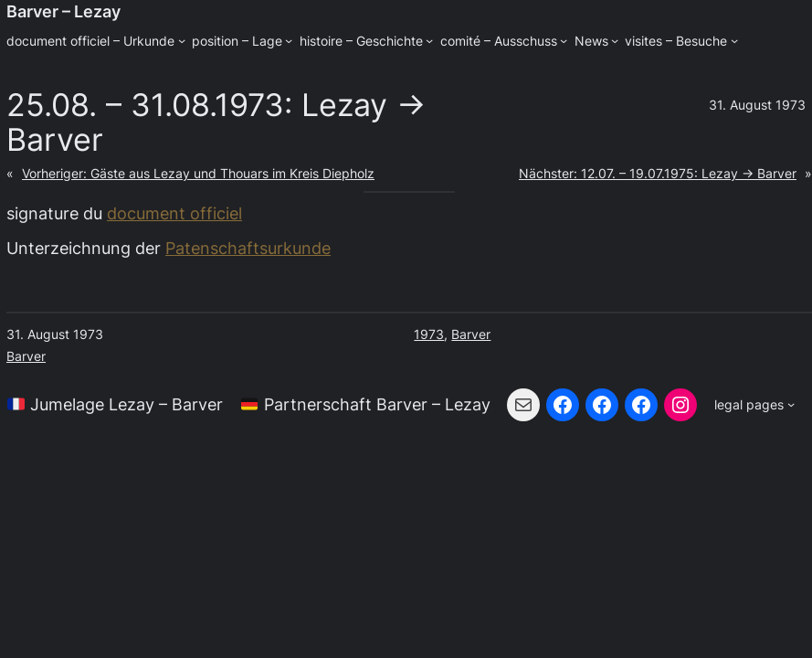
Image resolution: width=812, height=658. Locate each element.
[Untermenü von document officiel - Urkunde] (182, 40)
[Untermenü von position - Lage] (289, 40)
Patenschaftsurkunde (248, 248)
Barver (26, 356)
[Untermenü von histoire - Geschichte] (429, 40)
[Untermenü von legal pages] (754, 405)
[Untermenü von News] (615, 40)
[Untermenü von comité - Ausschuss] (564, 40)
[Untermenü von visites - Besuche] (734, 40)
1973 (429, 334)
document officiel (174, 213)
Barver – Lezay (63, 11)
